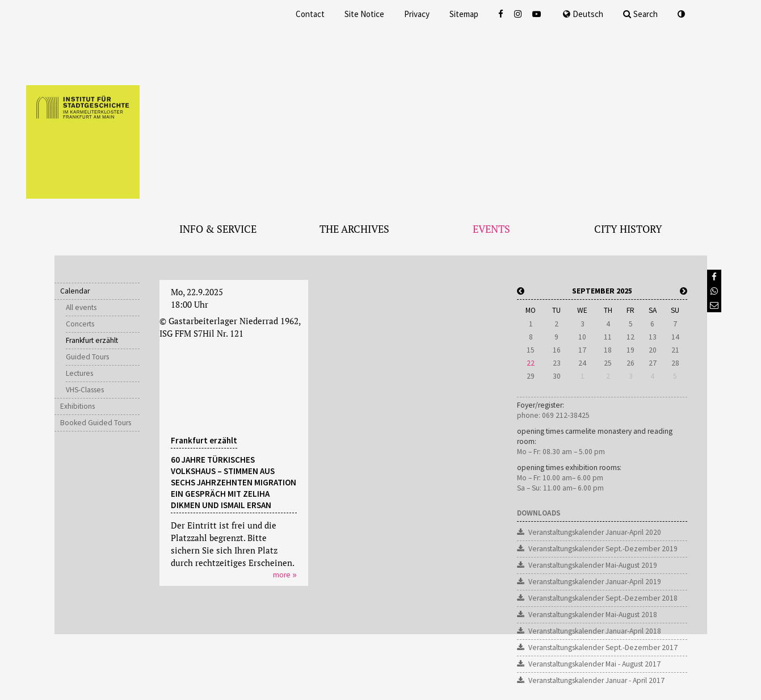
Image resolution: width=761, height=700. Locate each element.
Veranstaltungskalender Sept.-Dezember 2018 (603, 598)
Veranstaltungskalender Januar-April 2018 (595, 631)
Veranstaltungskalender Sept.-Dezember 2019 (603, 549)
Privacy (417, 14)
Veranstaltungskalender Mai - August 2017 (594, 664)
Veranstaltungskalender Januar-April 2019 (595, 582)
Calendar (75, 291)
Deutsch (583, 14)
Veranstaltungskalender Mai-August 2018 (593, 615)
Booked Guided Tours (96, 423)
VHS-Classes (85, 390)
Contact (310, 14)
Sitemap (464, 14)
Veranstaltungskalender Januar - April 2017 (596, 680)
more (282, 575)
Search (640, 14)
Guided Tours (87, 357)
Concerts (80, 324)
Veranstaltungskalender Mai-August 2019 (593, 565)
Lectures (79, 373)
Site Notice (364, 14)
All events (81, 307)
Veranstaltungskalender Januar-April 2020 (595, 532)
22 (531, 363)
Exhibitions (77, 406)
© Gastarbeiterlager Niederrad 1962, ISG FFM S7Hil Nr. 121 (230, 327)
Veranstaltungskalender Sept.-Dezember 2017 (603, 647)
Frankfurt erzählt (92, 340)
